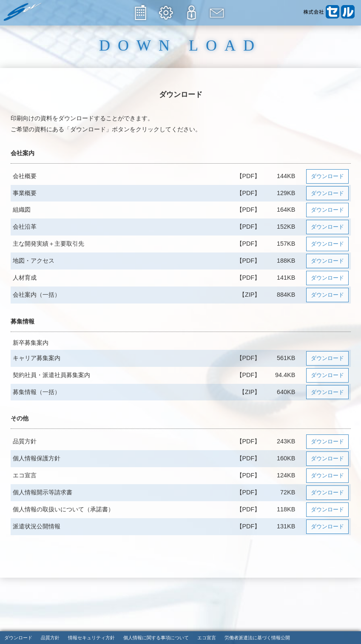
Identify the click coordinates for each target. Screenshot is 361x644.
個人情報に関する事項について (156, 638)
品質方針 (50, 638)
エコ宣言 (207, 638)
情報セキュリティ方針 (91, 638)
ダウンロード (327, 176)
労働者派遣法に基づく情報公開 (257, 638)
